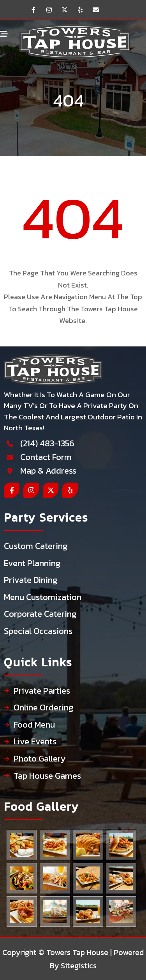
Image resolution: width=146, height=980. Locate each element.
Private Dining (31, 580)
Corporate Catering (40, 614)
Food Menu (34, 725)
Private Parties (42, 691)
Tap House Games (47, 776)
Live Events (35, 742)
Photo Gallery (40, 759)
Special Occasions (38, 631)
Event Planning (32, 564)
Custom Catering (36, 546)
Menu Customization (43, 597)
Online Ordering (43, 708)
